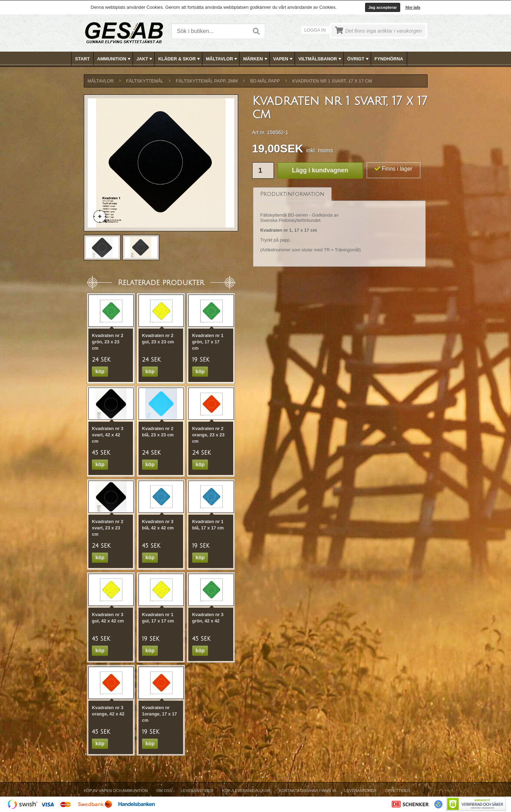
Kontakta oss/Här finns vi (307, 791)
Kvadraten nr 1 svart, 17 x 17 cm (332, 81)
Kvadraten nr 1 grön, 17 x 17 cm (208, 342)
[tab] (292, 194)
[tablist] (339, 227)
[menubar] (256, 59)
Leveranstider (197, 791)
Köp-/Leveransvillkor (246, 791)
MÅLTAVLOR (222, 59)
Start (82, 59)
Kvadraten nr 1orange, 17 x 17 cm (160, 714)
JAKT (145, 59)
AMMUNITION (115, 59)
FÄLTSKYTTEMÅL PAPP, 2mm (207, 81)
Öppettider (398, 791)
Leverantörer (360, 791)
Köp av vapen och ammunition (116, 791)
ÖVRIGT (359, 59)
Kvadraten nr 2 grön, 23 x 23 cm (108, 342)
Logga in (315, 30)
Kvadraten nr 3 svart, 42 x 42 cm (108, 435)
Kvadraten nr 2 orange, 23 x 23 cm (208, 435)
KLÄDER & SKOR (180, 59)
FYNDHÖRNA (389, 59)
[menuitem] (83, 59)
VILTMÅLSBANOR (321, 59)
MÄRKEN (256, 59)
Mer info (413, 7)
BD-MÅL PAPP (265, 81)
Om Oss (164, 791)
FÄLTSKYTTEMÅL (145, 81)
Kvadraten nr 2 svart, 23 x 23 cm (108, 528)
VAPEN (284, 59)
